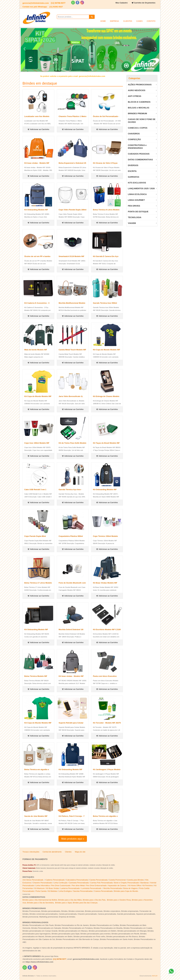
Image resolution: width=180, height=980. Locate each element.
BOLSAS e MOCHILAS (139, 108)
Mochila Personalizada (113, 888)
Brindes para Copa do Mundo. (126, 891)
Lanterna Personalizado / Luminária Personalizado (81, 888)
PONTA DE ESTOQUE (138, 212)
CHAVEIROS (134, 134)
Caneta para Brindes (135, 880)
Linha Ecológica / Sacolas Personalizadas (76, 891)
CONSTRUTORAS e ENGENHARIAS (137, 147)
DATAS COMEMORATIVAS (140, 160)
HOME (103, 21)
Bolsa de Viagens (130, 888)
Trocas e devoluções (31, 852)
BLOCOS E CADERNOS (139, 102)
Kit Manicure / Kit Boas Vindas (47, 888)
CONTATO (151, 21)
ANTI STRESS (135, 96)
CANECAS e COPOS (138, 128)
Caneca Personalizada (103, 891)
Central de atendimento (52, 852)
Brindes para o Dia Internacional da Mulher (40, 900)
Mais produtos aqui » (73, 839)
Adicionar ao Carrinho (38, 129)
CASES (139, 21)
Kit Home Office (135, 885)
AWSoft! (155, 976)
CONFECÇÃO (134, 139)
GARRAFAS (133, 177)
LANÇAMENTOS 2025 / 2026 (141, 188)
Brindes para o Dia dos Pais (94, 900)
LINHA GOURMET (136, 200)
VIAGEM (132, 223)
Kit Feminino (148, 885)
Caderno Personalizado (55, 880)
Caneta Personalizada (98, 880)
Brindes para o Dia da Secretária (40, 903)
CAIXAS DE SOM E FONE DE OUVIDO (142, 121)
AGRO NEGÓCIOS (137, 90)
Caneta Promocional (117, 880)
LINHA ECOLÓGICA (137, 194)
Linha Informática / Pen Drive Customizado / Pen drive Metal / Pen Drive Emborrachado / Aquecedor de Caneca (81, 885)
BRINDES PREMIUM (137, 113)
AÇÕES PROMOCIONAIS (140, 85)
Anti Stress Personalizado (33, 880)
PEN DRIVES (134, 206)
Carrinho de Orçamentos (145, 3)
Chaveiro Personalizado (42, 883)
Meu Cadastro (122, 3)
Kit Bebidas (53, 891)
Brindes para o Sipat (63, 903)
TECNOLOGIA (135, 217)
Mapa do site (80, 852)
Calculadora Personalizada (77, 880)
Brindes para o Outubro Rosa (119, 900)
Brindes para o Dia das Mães (70, 900)
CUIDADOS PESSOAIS (139, 154)
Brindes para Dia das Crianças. (85, 903)
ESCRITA (132, 171)
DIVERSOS (133, 165)
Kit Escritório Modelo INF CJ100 (107, 629)
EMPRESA (114, 21)
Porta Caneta (41, 891)
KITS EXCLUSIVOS (137, 183)
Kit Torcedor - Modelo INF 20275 (107, 723)
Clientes (68, 852)
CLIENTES (128, 21)
